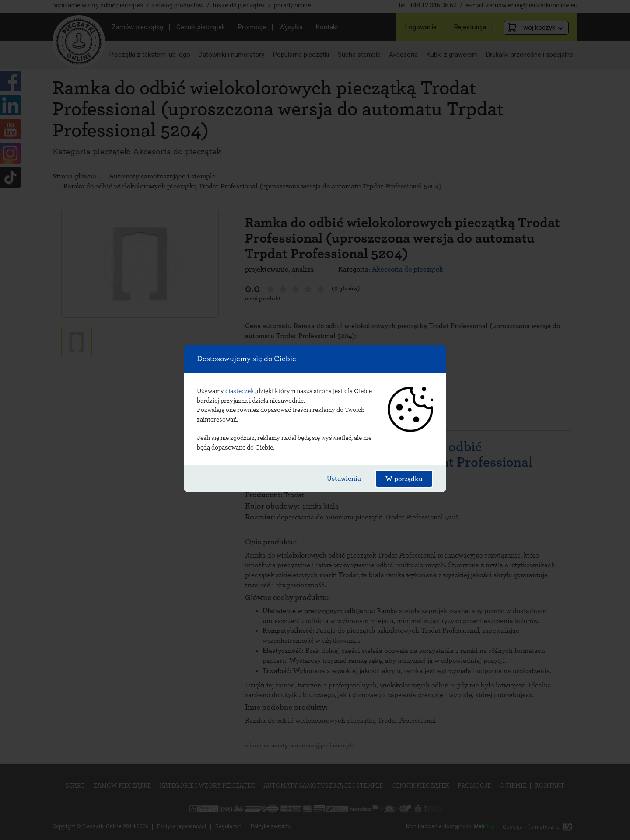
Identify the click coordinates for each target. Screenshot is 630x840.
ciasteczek (240, 391)
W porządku (404, 479)
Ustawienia (344, 478)
